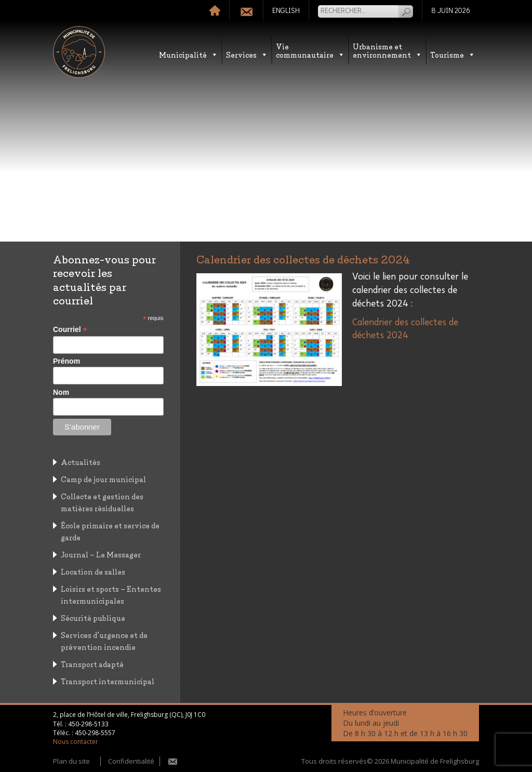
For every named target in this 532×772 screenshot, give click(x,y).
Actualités (81, 462)
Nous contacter (76, 742)
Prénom (66, 361)
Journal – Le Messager (101, 554)
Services (247, 54)
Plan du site (71, 761)
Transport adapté (92, 664)
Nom (61, 392)
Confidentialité (131, 761)
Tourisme (453, 54)
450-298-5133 (88, 724)
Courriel (70, 330)
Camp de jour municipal (103, 479)
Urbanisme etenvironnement (388, 50)
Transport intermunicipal (108, 681)
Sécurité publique (93, 617)
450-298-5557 (95, 733)
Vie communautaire (310, 50)
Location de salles (93, 571)
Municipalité (189, 54)
